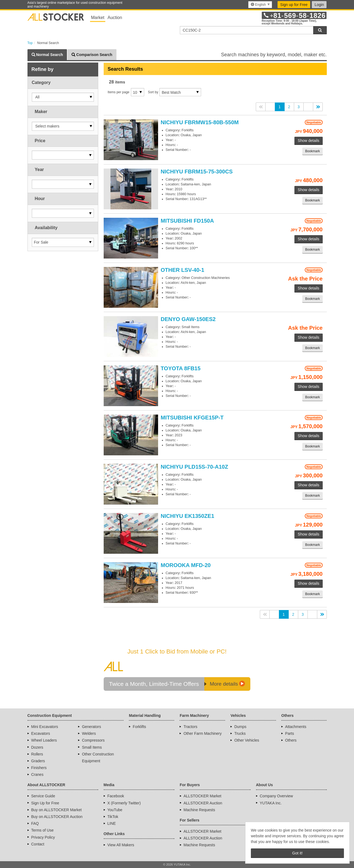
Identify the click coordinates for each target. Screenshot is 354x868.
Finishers (39, 768)
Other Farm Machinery (202, 733)
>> (318, 107)
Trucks (240, 733)
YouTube (115, 810)
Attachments (296, 727)
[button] (63, 97)
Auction (115, 18)
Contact (38, 844)
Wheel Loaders (44, 740)
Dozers (37, 747)
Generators (91, 727)
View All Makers (121, 845)
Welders (89, 733)
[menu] (260, 5)
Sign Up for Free (45, 803)
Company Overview (276, 796)
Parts (290, 733)
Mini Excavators (45, 727)
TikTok (113, 817)
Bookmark (312, 151)
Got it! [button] (297, 853)
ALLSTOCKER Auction (203, 803)
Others (291, 740)
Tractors (190, 727)
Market (98, 18)
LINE (112, 823)
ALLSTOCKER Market (203, 796)
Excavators (41, 733)
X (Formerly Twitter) (124, 803)
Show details (308, 141)
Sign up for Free (294, 5)
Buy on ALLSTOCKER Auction (57, 817)
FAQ (35, 823)
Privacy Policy (43, 837)
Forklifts (139, 727)
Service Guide (43, 796)
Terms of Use (42, 830)
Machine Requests (199, 810)
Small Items (92, 747)
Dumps (240, 727)
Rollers (37, 754)
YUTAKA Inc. (271, 803)
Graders (38, 761)
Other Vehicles (247, 740)
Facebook (116, 796)
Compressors (93, 740)
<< (261, 107)
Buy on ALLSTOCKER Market (57, 810)
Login (319, 5)
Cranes (37, 774)
